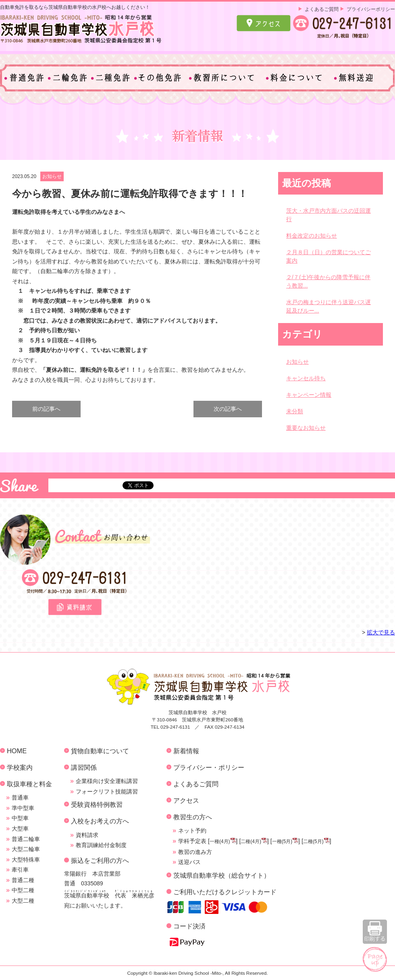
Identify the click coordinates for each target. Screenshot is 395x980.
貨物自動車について (100, 751)
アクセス (186, 800)
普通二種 (23, 880)
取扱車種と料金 (29, 784)
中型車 (20, 818)
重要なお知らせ (306, 428)
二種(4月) (251, 841)
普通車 (20, 798)
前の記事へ (46, 409)
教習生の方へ (193, 817)
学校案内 (20, 767)
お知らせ (52, 176)
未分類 (295, 411)
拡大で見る (381, 632)
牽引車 (20, 870)
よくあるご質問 (322, 9)
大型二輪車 (26, 849)
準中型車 (23, 808)
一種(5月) (282, 841)
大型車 (20, 829)
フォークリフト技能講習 (107, 791)
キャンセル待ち (306, 378)
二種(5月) (313, 841)
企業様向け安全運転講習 (107, 781)
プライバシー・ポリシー (209, 767)
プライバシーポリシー (371, 9)
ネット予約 (192, 831)
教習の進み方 (195, 852)
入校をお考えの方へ (100, 821)
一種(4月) (220, 841)
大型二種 (23, 901)
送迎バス (189, 862)
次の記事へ (228, 409)
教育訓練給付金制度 (101, 845)
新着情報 (186, 751)
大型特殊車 (26, 860)
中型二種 (23, 890)
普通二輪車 (26, 839)
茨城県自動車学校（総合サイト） (222, 875)
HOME (17, 751)
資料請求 (87, 835)
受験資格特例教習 (97, 804)
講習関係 (84, 767)
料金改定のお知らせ (312, 236)
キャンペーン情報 (309, 395)
